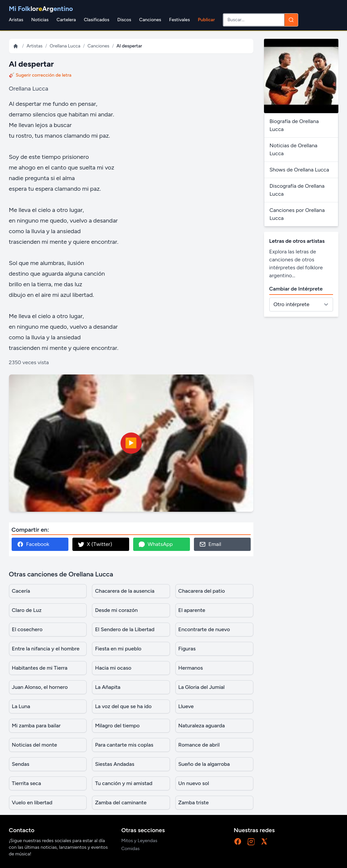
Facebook (33, 544)
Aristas (16, 20)
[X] (264, 841)
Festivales (179, 20)
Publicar (206, 20)
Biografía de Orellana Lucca (294, 125)
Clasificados (97, 20)
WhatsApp (156, 544)
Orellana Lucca (65, 46)
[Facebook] (238, 841)
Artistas (35, 46)
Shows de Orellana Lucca (299, 170)
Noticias (40, 20)
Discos (124, 20)
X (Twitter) (95, 544)
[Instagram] (251, 841)
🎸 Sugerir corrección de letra (40, 75)
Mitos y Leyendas (139, 841)
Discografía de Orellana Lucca (297, 190)
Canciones (150, 20)
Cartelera (66, 20)
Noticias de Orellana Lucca (294, 149)
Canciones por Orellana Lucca (297, 214)
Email (210, 544)
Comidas (130, 849)
